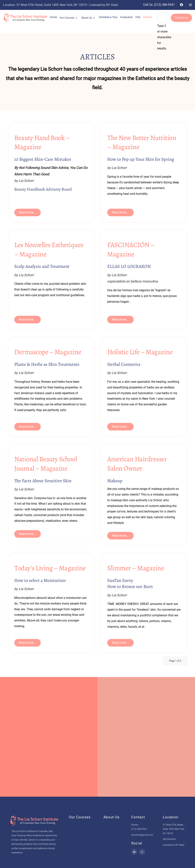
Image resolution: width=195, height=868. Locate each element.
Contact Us (181, 18)
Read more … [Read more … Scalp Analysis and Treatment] (28, 319)
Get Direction (169, 839)
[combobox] (163, 18)
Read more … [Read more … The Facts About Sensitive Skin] (28, 534)
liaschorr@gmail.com (142, 835)
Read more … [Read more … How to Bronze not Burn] (120, 643)
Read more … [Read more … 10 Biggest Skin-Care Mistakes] (28, 212)
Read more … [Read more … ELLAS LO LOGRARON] (120, 319)
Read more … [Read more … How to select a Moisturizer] (28, 643)
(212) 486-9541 (164, 5)
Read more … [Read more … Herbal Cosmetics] (120, 427)
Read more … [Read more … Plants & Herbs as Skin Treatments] (28, 427)
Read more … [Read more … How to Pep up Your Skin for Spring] (120, 212)
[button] (53, 17)
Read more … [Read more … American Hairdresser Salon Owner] (120, 536)
